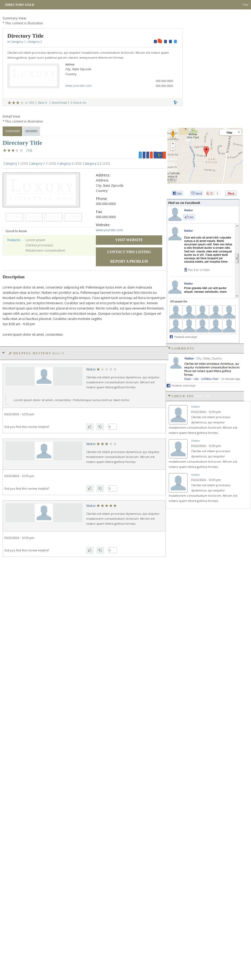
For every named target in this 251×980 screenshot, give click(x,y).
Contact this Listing (129, 252)
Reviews (31, 131)
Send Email (59, 103)
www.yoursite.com (78, 85)
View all (203, 396)
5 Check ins (78, 103)
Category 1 (18, 41)
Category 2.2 (96, 164)
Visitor (91, 369)
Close (245, 5)
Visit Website (129, 240)
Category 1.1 (42, 164)
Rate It (43, 103)
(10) (31, 103)
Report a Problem (129, 261)
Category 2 (35, 41)
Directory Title (22, 143)
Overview (12, 131)
